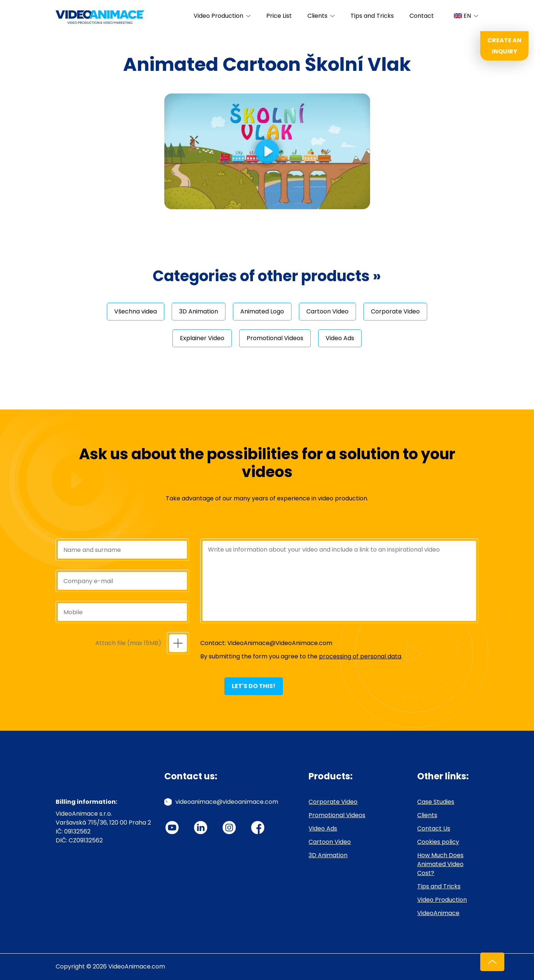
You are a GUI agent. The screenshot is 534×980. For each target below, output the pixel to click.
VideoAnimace (438, 913)
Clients (317, 16)
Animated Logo (262, 311)
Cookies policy (438, 842)
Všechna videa (136, 311)
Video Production (218, 16)
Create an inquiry (504, 46)
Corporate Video (395, 311)
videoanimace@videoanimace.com (227, 802)
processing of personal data (360, 656)
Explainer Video (202, 338)
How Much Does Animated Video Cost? (440, 864)
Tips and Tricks (372, 16)
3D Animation (199, 311)
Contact (422, 16)
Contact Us (434, 828)
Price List (279, 16)
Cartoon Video (327, 311)
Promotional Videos (275, 338)
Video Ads (340, 338)
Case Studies (436, 802)
